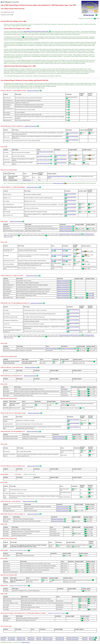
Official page (73, 155)
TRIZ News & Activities (48, 638)
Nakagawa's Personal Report (34, 91)
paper (76, 253)
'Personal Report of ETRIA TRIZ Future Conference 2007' (37, 31)
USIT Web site (64, 389)
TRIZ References (31, 638)
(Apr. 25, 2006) (79, 298)
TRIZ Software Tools (60, 638)
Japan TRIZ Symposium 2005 (53, 348)
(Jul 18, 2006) (90, 293)
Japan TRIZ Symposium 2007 (45, 156)
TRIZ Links (39, 638)
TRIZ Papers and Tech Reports (73, 638)
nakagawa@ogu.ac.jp (26, 642)
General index (4, 638)
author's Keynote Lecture (60, 183)
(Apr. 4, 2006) (90, 298)
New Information (12, 638)
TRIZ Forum (85, 638)
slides (76, 249)
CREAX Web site (27, 180)
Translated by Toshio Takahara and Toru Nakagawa (60, 176)
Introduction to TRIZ (21, 638)
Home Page (3, 640)
